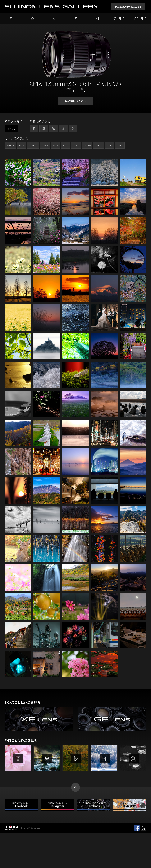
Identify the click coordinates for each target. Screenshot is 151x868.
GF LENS (140, 19)
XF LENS (118, 19)
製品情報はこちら (75, 101)
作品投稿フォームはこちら (128, 7)
